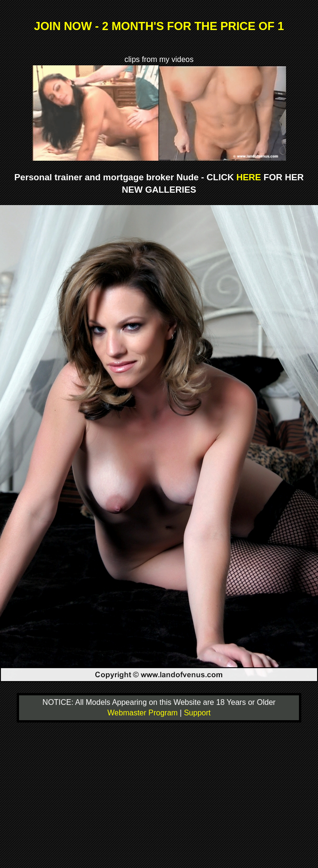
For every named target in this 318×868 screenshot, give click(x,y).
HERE (249, 177)
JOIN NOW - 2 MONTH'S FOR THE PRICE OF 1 (159, 26)
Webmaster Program (144, 713)
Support (197, 713)
